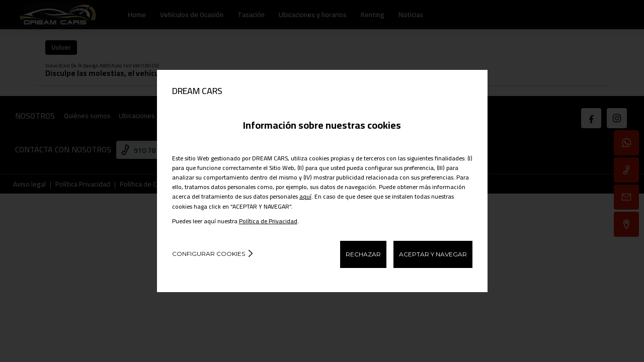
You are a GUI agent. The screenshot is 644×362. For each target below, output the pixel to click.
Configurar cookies (209, 254)
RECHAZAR (363, 254)
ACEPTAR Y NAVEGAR (433, 254)
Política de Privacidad (268, 221)
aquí (305, 196)
